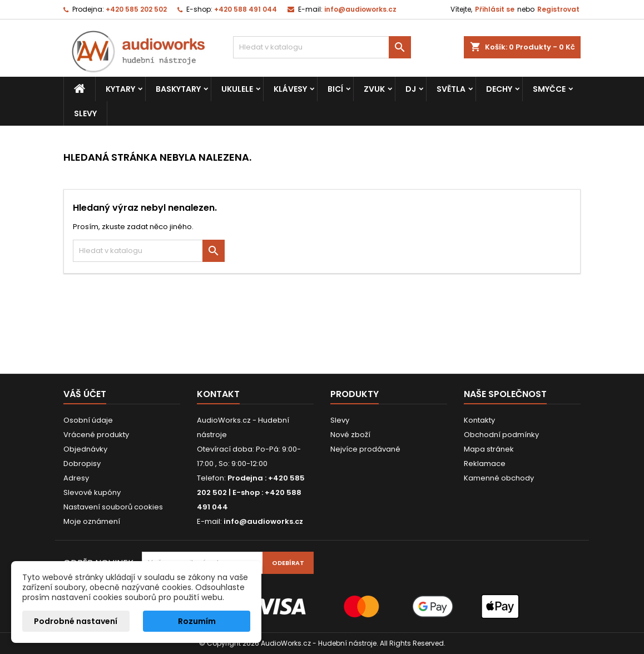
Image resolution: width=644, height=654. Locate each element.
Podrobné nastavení (76, 621)
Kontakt (218, 394)
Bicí (335, 89)
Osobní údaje (88, 420)
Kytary (120, 89)
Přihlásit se (495, 9)
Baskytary (178, 89)
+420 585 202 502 (136, 9)
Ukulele (237, 89)
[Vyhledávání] (322, 47)
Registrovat (558, 9)
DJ (411, 89)
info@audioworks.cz (360, 9)
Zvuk (374, 89)
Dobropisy (82, 464)
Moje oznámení (92, 521)
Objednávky (85, 449)
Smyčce (549, 89)
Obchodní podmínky (501, 435)
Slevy (85, 113)
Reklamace (485, 464)
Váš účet (85, 394)
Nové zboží (350, 435)
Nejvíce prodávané (365, 449)
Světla (451, 89)
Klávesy (290, 89)
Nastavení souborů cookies (113, 507)
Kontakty (479, 420)
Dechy (499, 89)
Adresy (76, 478)
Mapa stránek (489, 449)
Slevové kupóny (92, 492)
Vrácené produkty (96, 435)
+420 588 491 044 (246, 9)
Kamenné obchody (499, 478)
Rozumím (197, 621)
